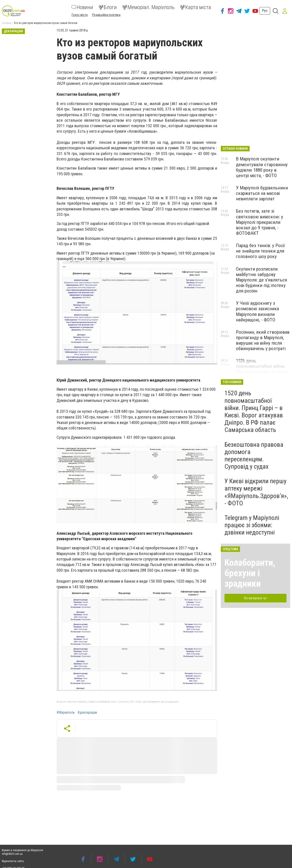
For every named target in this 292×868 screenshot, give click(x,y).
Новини (82, 7)
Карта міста (196, 7)
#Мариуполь (66, 713)
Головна (7, 23)
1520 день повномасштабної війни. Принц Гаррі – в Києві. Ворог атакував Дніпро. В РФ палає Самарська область (254, 411)
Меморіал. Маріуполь (148, 7)
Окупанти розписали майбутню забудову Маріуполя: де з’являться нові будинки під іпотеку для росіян (261, 280)
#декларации (87, 713)
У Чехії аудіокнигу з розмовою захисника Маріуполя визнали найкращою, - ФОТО (257, 311)
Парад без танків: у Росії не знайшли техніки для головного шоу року (260, 251)
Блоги (108, 7)
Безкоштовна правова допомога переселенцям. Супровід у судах (254, 456)
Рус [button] (265, 11)
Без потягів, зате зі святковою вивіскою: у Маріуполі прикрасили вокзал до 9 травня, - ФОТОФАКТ (259, 222)
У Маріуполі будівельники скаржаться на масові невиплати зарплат (262, 193)
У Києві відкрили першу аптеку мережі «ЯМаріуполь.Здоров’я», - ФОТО (256, 492)
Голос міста (80, 15)
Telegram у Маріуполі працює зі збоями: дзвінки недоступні (252, 525)
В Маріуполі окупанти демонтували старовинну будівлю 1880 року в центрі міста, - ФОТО (262, 167)
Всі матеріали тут (255, 598)
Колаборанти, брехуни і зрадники (250, 573)
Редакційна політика (106, 15)
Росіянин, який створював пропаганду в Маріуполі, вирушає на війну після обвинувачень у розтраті (263, 340)
